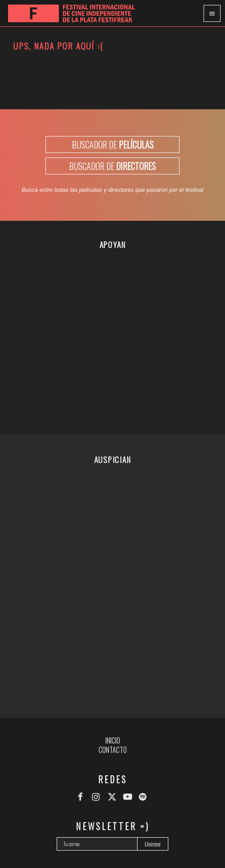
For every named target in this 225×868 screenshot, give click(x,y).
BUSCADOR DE (113, 145)
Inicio (113, 740)
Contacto (113, 750)
